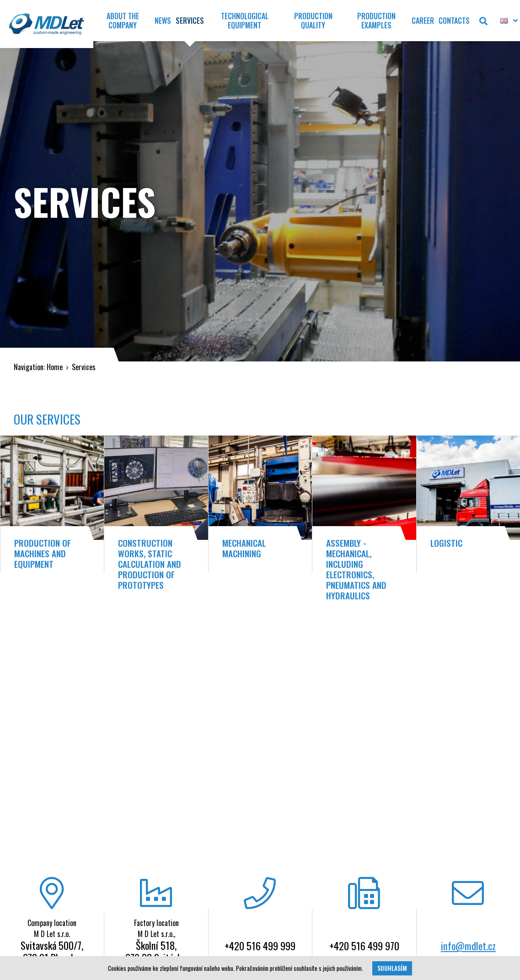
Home (55, 367)
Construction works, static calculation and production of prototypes (150, 564)
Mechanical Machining (244, 548)
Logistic (446, 543)
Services (84, 367)
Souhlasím (392, 968)
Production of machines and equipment (43, 553)
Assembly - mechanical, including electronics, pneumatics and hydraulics (356, 569)
